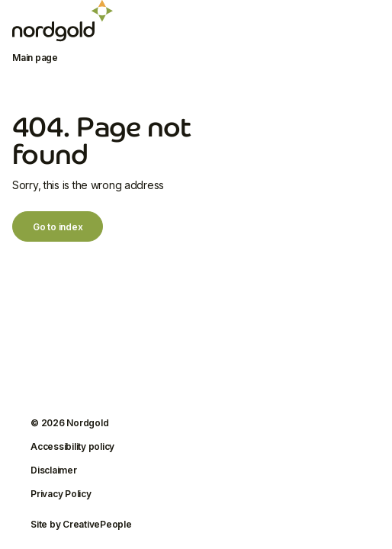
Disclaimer (54, 470)
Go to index (58, 227)
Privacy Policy (61, 494)
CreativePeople (97, 524)
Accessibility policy (72, 446)
